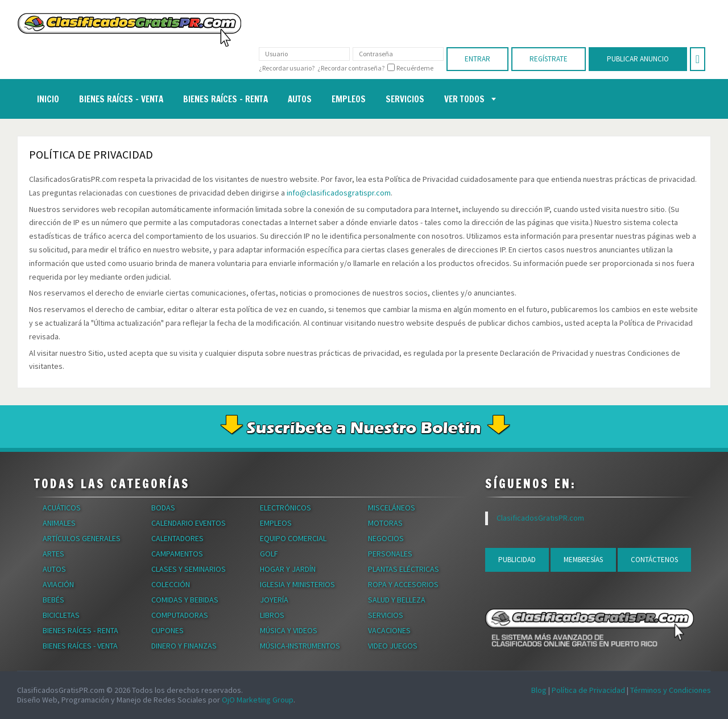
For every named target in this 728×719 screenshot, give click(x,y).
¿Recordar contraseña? (351, 68)
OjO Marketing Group (258, 700)
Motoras (385, 523)
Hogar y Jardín (288, 569)
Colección (171, 584)
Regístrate (549, 59)
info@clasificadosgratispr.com (339, 193)
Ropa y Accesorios (403, 584)
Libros (272, 615)
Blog (539, 690)
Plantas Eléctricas (404, 569)
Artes (53, 554)
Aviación (58, 584)
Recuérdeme (415, 68)
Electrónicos (286, 508)
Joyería (274, 600)
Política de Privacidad (588, 690)
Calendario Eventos (189, 523)
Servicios (386, 615)
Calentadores (177, 538)
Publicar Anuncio (638, 59)
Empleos (276, 523)
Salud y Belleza (397, 600)
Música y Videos (289, 630)
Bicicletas (61, 615)
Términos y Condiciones (671, 690)
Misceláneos (392, 508)
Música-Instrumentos (300, 646)
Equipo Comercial (293, 538)
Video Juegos (393, 646)
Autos (54, 569)
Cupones (167, 630)
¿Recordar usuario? (287, 68)
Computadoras (180, 615)
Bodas (163, 508)
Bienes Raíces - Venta (80, 646)
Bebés (53, 600)
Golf (269, 554)
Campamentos (177, 554)
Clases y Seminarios (189, 569)
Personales (390, 554)
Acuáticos (62, 508)
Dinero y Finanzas (184, 646)
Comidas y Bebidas (185, 600)
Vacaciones (389, 630)
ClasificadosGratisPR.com (540, 518)
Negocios (386, 538)
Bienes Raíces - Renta (80, 630)
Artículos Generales (82, 538)
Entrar (477, 59)
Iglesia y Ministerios (297, 584)
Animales (59, 523)
